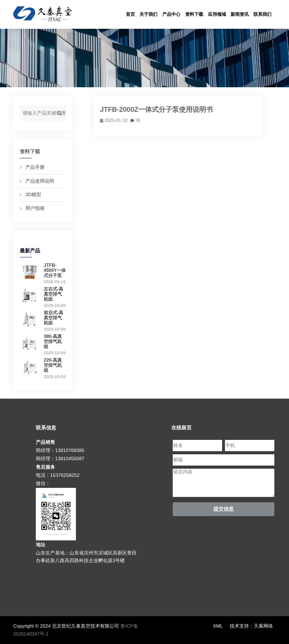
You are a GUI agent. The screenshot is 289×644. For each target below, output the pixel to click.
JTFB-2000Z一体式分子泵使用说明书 (157, 109)
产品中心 (171, 14)
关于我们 (148, 14)
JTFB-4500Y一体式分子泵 (55, 270)
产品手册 (35, 167)
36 (136, 120)
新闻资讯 (240, 14)
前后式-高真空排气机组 (53, 318)
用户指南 (35, 208)
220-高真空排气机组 (53, 365)
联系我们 (262, 14)
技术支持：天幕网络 (251, 626)
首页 (130, 14)
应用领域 (217, 14)
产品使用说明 (40, 181)
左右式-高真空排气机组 (53, 294)
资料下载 (194, 14)
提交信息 (224, 509)
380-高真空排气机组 (53, 341)
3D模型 (33, 195)
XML (218, 626)
